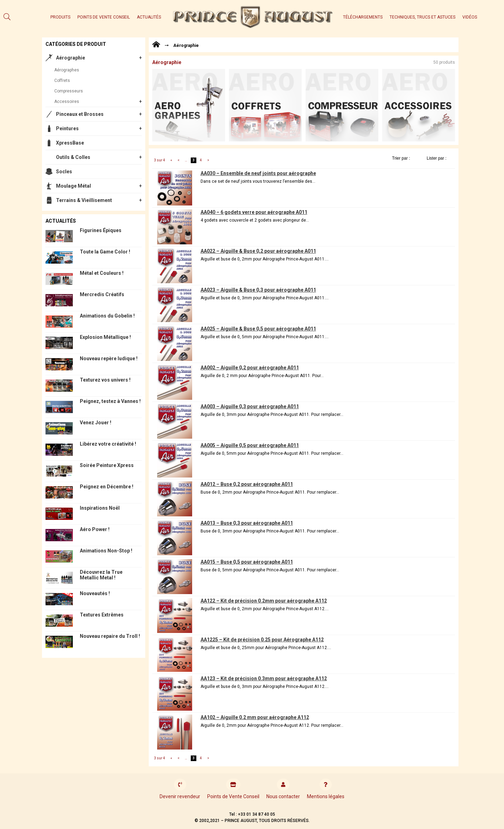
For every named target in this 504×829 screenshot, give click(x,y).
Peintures (67, 128)
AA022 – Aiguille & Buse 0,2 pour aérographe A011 (258, 251)
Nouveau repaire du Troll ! (110, 636)
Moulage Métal (73, 186)
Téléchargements (363, 17)
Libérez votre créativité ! (108, 444)
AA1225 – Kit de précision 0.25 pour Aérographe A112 (262, 640)
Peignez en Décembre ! (107, 487)
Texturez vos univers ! (105, 380)
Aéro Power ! (95, 529)
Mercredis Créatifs (102, 294)
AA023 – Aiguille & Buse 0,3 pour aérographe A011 (258, 290)
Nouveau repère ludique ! (109, 358)
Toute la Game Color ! (105, 252)
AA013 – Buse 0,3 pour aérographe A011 (247, 523)
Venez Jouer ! (96, 423)
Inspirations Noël (100, 508)
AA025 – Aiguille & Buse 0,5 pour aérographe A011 (258, 329)
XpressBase (70, 143)
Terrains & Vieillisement (84, 200)
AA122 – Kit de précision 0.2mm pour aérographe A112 (264, 601)
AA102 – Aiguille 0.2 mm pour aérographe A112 (255, 717)
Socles (64, 172)
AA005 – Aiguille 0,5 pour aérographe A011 (250, 445)
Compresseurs (69, 91)
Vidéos (470, 17)
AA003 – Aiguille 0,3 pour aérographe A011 (250, 406)
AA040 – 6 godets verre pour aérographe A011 (254, 212)
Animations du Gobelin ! (107, 316)
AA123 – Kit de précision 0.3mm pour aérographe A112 (264, 678)
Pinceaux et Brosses (80, 114)
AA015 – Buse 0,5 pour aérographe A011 (247, 562)
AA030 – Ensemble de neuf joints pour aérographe (258, 173)
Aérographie (71, 58)
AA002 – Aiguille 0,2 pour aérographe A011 (250, 368)
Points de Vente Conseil (104, 17)
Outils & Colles (73, 157)
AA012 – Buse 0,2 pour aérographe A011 (247, 484)
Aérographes (67, 70)
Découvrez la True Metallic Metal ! (101, 575)
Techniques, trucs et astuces (422, 17)
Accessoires (67, 102)
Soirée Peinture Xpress (107, 465)
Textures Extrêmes (102, 615)
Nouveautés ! (95, 593)
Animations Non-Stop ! (106, 551)
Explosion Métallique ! (105, 337)
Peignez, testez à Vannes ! (110, 401)
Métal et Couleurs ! (102, 273)
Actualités (149, 17)
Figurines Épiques (101, 230)
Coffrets (62, 81)
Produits (60, 17)
